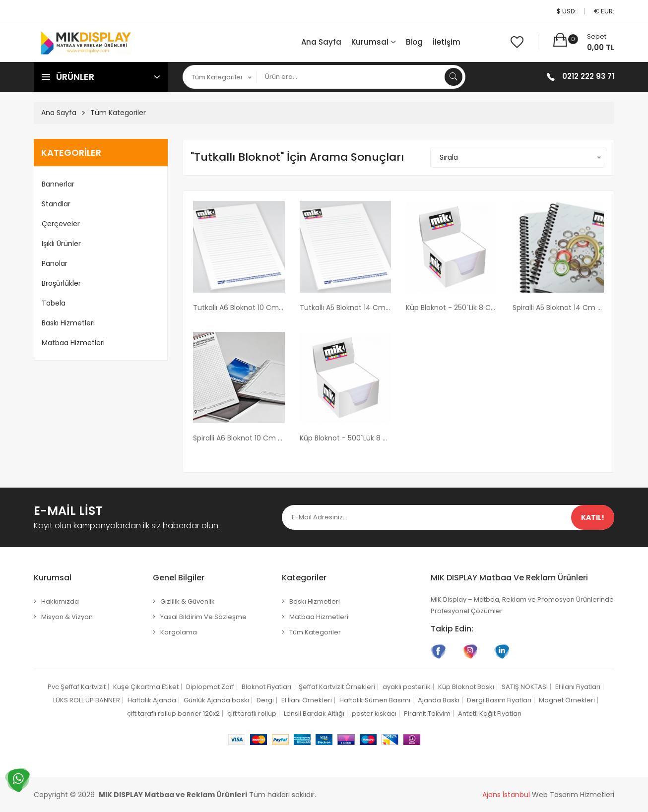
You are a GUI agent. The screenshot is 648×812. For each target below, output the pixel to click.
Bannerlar (58, 184)
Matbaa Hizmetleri (73, 343)
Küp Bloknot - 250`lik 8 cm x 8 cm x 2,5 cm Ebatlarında (452, 308)
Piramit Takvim (427, 714)
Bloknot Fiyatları (266, 687)
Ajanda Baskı (439, 700)
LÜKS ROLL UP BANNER (87, 700)
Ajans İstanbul (506, 795)
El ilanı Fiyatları (578, 687)
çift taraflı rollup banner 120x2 (173, 714)
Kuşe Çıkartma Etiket (146, 687)
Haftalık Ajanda (152, 700)
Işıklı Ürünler (61, 244)
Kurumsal (374, 42)
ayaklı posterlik (407, 687)
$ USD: (567, 11)
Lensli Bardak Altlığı (314, 714)
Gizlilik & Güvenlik (188, 601)
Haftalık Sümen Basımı (375, 700)
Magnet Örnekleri (567, 700)
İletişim (447, 42)
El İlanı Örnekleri (307, 700)
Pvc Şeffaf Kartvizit (77, 687)
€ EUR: (604, 11)
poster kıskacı (374, 714)
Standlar (56, 204)
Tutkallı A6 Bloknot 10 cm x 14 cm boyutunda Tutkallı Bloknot (239, 308)
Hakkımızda (60, 601)
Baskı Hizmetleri (68, 323)
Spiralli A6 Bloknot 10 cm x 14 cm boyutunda (239, 438)
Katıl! (593, 517)
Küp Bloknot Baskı (466, 687)
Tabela (54, 303)
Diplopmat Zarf (210, 687)
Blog (414, 42)
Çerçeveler (61, 224)
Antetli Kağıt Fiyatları (490, 714)
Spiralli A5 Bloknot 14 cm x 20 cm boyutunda (558, 308)
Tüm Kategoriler (118, 113)
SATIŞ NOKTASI (525, 687)
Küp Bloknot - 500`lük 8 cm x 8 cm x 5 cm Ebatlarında (346, 438)
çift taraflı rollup (252, 714)
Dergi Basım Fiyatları (499, 700)
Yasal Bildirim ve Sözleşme (203, 617)
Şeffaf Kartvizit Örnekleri (337, 687)
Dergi (265, 700)
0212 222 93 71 (588, 76)
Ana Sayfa (321, 42)
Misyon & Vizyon (67, 617)
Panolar (55, 263)
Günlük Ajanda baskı (216, 700)
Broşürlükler (61, 283)
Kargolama (179, 632)
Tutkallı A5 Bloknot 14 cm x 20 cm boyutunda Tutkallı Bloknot (346, 308)
